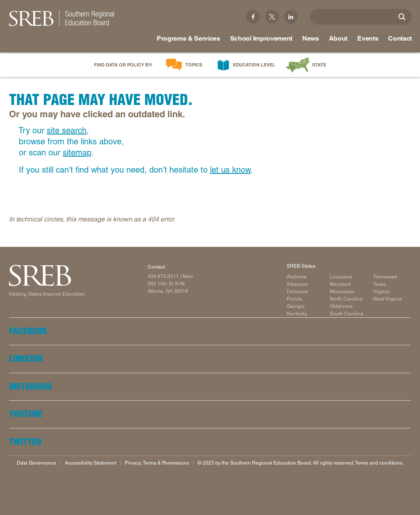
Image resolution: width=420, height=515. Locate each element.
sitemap (77, 153)
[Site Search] (402, 17)
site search (67, 130)
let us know (230, 170)
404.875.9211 (163, 276)
